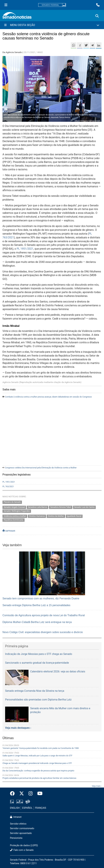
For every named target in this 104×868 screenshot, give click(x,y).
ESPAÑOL (27, 808)
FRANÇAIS (41, 808)
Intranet (16, 817)
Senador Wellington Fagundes (17, 511)
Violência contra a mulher (15, 516)
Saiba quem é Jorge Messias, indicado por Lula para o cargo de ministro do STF (37, 756)
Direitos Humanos (37, 516)
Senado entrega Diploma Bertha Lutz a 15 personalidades (36, 605)
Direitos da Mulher (56, 516)
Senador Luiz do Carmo (84, 507)
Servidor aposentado (21, 833)
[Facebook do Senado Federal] (14, 794)
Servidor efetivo (18, 824)
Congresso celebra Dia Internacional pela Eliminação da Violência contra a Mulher (41, 468)
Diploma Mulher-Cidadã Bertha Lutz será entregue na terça (37, 622)
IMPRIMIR (9, 531)
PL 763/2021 (8, 487)
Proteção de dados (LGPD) (24, 845)
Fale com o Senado (22, 850)
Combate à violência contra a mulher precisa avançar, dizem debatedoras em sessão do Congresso (48, 397)
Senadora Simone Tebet (61, 507)
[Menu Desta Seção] (52, 25)
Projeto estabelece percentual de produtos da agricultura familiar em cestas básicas (39, 778)
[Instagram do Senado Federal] (31, 794)
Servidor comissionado (22, 828)
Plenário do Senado (12, 502)
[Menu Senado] (6, 5)
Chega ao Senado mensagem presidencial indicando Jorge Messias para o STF (37, 763)
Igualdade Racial (74, 516)
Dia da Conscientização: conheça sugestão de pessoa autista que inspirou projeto (38, 771)
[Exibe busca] (97, 16)
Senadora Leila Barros (37, 507)
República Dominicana (13, 520)
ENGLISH (15, 808)
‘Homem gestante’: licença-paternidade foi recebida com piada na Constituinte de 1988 (41, 748)
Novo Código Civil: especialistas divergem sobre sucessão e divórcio (43, 632)
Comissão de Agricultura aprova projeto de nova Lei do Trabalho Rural (44, 615)
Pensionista (16, 838)
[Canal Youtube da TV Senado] (39, 794)
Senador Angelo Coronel (14, 507)
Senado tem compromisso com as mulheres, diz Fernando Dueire (41, 598)
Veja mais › (97, 786)
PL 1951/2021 (25, 249)
